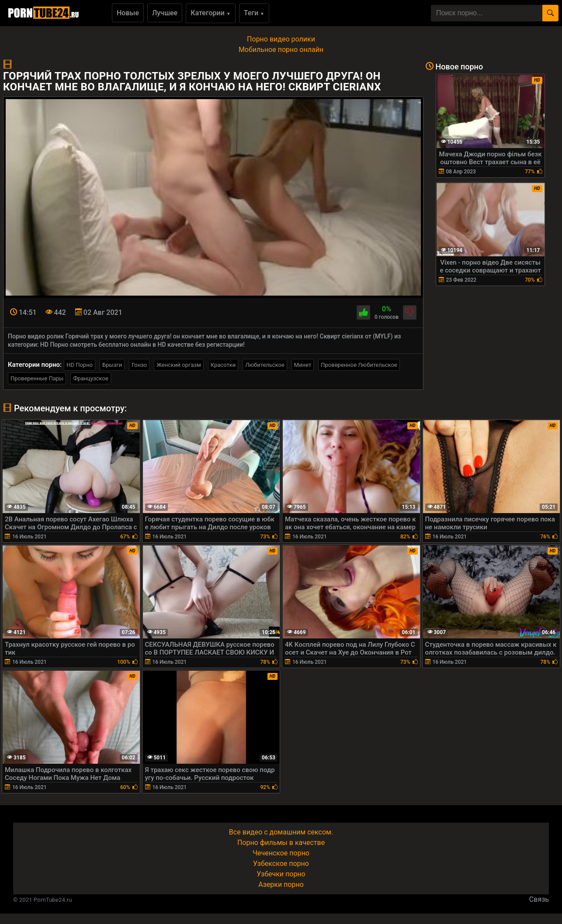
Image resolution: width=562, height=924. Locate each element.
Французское (90, 378)
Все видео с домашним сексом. (281, 832)
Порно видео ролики (281, 39)
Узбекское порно (281, 864)
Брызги (112, 365)
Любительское (265, 365)
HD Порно (80, 365)
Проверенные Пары (37, 378)
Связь (539, 899)
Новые (128, 13)
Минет (303, 365)
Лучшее (165, 13)
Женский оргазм (179, 365)
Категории (211, 13)
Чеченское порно (281, 853)
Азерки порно (281, 884)
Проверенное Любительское (359, 365)
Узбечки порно (281, 874)
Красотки (223, 365)
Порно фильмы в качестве (281, 843)
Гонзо (139, 365)
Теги (254, 13)
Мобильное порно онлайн (281, 50)
